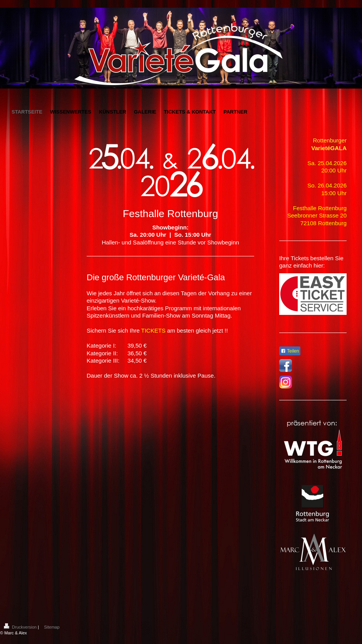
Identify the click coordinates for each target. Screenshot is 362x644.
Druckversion (21, 627)
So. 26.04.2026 (327, 185)
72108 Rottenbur (322, 223)
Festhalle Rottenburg (320, 208)
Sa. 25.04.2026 (327, 163)
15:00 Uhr (334, 193)
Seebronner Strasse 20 (317, 215)
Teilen (290, 351)
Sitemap (52, 627)
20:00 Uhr (334, 170)
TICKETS (153, 330)
